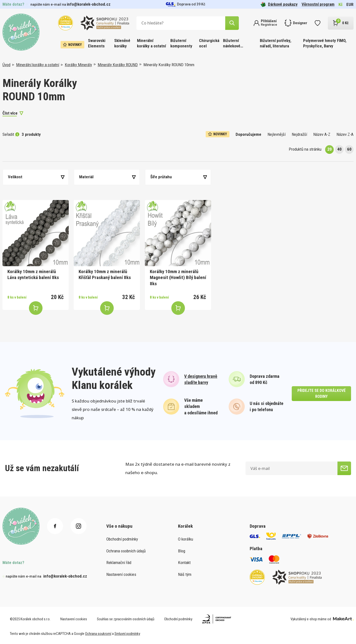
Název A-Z (322, 134)
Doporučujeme (248, 134)
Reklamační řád (119, 563)
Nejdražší (299, 134)
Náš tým (185, 574)
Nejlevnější (277, 134)
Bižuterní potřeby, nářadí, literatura (276, 43)
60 (349, 149)
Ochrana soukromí (98, 634)
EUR (350, 4)
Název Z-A (345, 134)
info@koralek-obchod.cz (89, 4)
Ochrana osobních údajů (126, 551)
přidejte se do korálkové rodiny (322, 393)
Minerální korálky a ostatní (151, 43)
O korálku (186, 539)
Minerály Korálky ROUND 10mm (169, 65)
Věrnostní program (318, 4)
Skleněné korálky (122, 43)
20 (330, 149)
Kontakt (184, 563)
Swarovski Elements (97, 43)
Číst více (10, 113)
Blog (182, 551)
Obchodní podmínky (122, 539)
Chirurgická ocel (209, 43)
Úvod (6, 65)
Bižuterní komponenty (181, 43)
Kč (341, 4)
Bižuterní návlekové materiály (232, 44)
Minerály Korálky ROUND (118, 65)
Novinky (72, 45)
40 (339, 149)
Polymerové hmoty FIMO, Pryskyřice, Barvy (325, 43)
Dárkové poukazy (279, 4)
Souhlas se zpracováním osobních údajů (126, 619)
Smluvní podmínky (127, 634)
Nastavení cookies (121, 574)
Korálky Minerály (78, 65)
